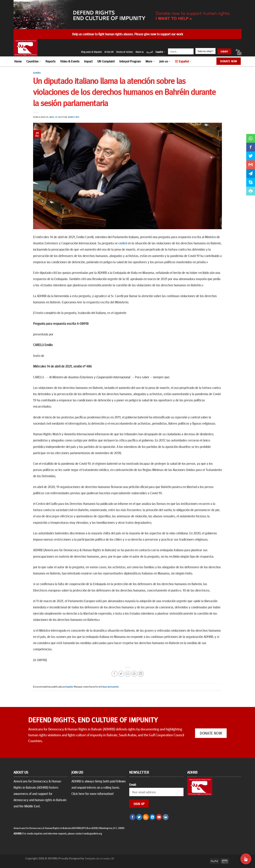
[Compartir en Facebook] (115, 674)
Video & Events (70, 61)
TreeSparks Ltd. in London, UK (99, 858)
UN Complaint (106, 61)
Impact (88, 61)
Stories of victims (124, 52)
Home (18, 61)
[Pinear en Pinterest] (134, 674)
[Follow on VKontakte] (166, 817)
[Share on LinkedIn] (141, 674)
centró (123, 243)
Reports (50, 61)
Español (160, 52)
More (150, 61)
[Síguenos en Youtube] (159, 817)
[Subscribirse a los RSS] (146, 817)
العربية (150, 52)
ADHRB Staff (74, 117)
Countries (34, 61)
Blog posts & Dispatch (91, 52)
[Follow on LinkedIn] (152, 817)
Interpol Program (130, 61)
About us (140, 52)
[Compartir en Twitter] (121, 674)
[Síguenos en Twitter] (139, 817)
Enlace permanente (110, 687)
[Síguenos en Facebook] (133, 817)
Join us (165, 61)
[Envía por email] (128, 674)
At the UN (109, 52)
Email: (133, 784)
